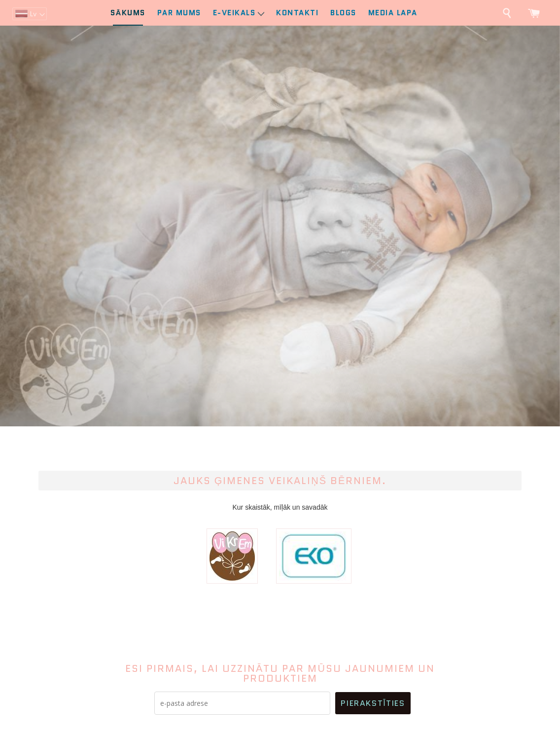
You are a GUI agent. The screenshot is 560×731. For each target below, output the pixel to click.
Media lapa (393, 13)
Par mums (179, 13)
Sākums (128, 13)
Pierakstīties (373, 703)
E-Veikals (239, 13)
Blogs (343, 13)
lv (33, 14)
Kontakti (297, 13)
